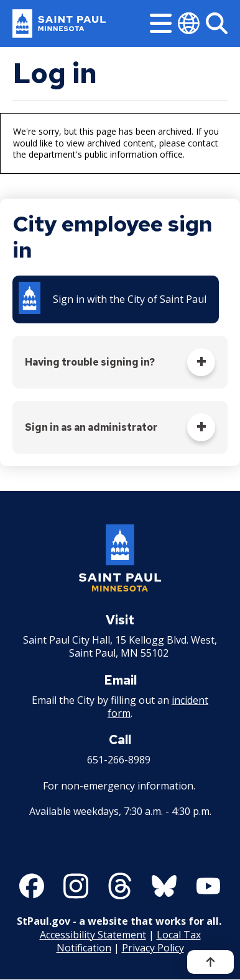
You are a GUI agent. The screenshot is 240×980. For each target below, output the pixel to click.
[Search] (217, 23)
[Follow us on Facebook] (32, 886)
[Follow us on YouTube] (208, 886)
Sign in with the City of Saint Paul (130, 299)
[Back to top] (210, 962)
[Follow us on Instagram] (76, 886)
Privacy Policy (153, 948)
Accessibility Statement (93, 934)
